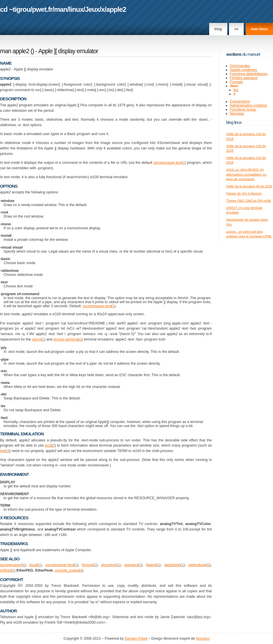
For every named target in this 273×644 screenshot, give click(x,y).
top (2, 451)
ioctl (48, 445)
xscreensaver (11, 565)
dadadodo (172, 565)
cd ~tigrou (15, 9)
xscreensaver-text (168, 163)
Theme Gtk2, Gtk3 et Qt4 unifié (249, 201)
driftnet (5, 570)
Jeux (92, 9)
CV (237, 29)
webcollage (198, 565)
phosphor (109, 565)
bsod (33, 565)
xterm (36, 339)
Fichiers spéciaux (244, 78)
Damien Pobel (136, 639)
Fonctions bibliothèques (249, 74)
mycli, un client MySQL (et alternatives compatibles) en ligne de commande (246, 174)
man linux (259, 29)
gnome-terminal (66, 339)
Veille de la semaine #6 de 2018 (249, 186)
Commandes (240, 66)
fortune (88, 565)
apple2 (116, 9)
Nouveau (237, 114)
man (61, 9)
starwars (131, 565)
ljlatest (151, 565)
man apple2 (15, 51)
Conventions (240, 101)
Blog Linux (234, 122)
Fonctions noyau (243, 109)
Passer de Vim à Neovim (244, 193)
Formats (237, 82)
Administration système (248, 105)
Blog (218, 29)
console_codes (67, 570)
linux (76, 9)
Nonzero (203, 639)
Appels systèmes (244, 70)
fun (236, 90)
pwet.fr (42, 9)
